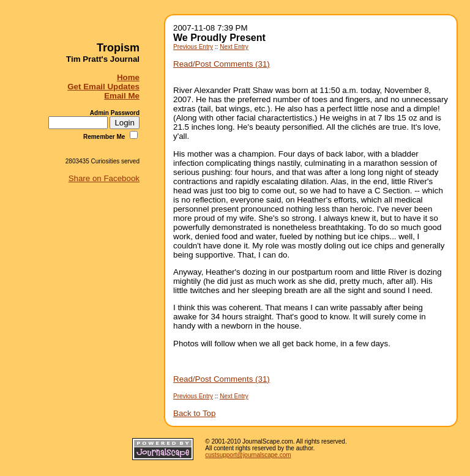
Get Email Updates (103, 87)
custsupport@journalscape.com (248, 455)
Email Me (122, 96)
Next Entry (234, 47)
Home (128, 77)
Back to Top (194, 413)
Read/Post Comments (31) (222, 64)
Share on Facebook (104, 178)
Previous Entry (193, 47)
